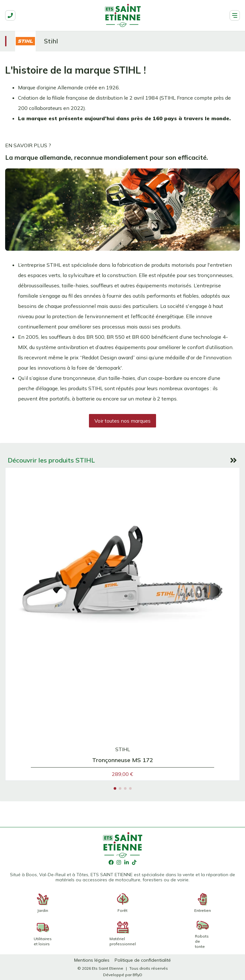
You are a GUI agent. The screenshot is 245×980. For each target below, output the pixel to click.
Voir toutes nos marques (122, 421)
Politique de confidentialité (143, 960)
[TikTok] (134, 863)
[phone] (10, 15)
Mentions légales (92, 960)
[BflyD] (137, 975)
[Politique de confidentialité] (143, 960)
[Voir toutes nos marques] (122, 421)
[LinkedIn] (127, 863)
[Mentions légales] (92, 960)
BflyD (137, 975)
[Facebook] (111, 863)
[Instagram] (119, 863)
